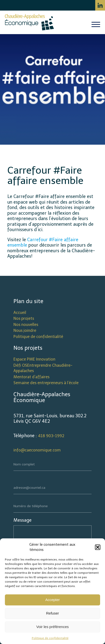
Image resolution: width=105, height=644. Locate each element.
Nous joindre (25, 330)
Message (23, 520)
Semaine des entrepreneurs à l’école (46, 383)
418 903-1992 (51, 436)
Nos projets (24, 318)
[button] (98, 547)
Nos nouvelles (26, 325)
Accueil (20, 313)
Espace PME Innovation (34, 359)
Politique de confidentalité (50, 638)
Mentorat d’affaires (31, 377)
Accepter (52, 600)
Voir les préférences (52, 627)
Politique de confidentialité (38, 337)
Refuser (52, 613)
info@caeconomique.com (37, 450)
